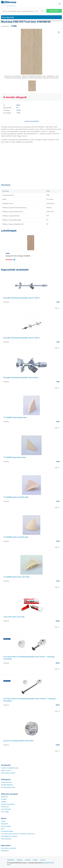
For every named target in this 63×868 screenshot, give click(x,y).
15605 (58, 342)
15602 (58, 302)
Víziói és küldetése (6, 826)
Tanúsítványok (5, 807)
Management (5, 824)
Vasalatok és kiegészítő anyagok (10, 768)
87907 (58, 422)
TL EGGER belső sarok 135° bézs (16, 577)
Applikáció (4, 802)
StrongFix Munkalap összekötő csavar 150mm (22, 338)
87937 (58, 581)
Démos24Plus (54, 11)
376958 (58, 745)
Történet (3, 821)
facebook (28, 860)
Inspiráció (20, 860)
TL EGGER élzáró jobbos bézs (15, 417)
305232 (58, 621)
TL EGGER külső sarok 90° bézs (16, 537)
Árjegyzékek (4, 797)
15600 (58, 382)
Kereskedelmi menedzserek (9, 848)
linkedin (35, 860)
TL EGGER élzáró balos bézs (15, 457)
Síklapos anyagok (6, 770)
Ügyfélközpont (5, 851)
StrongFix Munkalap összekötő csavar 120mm (22, 298)
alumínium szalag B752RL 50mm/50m (19, 741)
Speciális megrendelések (8, 804)
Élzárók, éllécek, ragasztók (8, 773)
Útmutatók (4, 799)
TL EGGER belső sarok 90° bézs (16, 497)
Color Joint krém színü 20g (14, 617)
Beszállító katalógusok (7, 785)
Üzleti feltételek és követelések (9, 836)
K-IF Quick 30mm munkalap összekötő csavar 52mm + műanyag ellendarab (29, 658)
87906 (58, 461)
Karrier (3, 829)
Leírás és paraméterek (42, 121)
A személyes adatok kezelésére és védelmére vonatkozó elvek (18, 834)
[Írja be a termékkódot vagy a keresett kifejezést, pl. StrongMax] (23, 11)
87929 (58, 541)
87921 (58, 501)
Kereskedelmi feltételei (7, 831)
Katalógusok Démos (6, 782)
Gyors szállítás (5, 812)
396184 (58, 705)
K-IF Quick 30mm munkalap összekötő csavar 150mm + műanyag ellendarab (29, 700)
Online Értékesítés (6, 809)
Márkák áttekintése (6, 839)
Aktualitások (11, 860)
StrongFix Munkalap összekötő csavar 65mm (21, 377)
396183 (58, 663)
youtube (43, 860)
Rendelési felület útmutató (8, 787)
